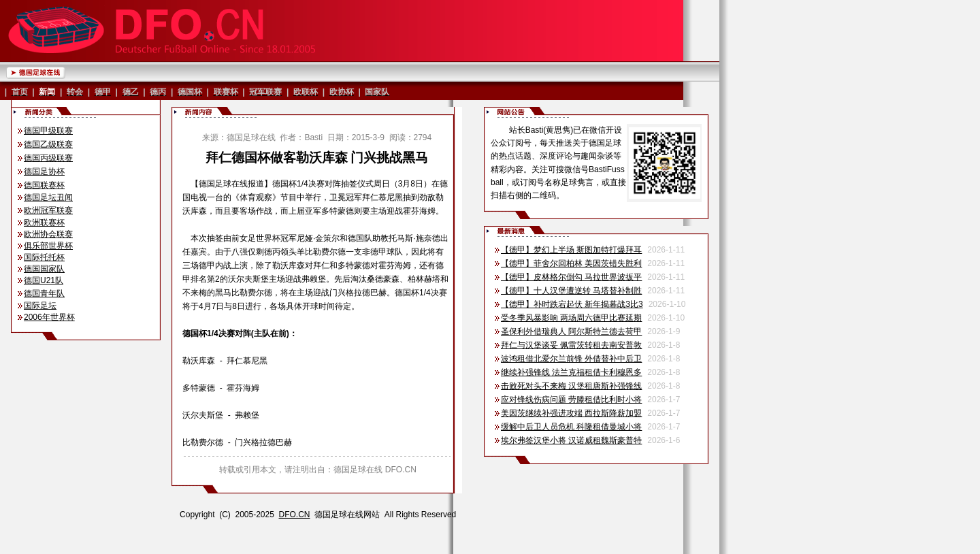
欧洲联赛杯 (44, 223)
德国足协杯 (44, 172)
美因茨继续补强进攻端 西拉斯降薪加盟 (571, 413)
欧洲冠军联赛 (48, 210)
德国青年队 (44, 293)
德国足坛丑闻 (48, 197)
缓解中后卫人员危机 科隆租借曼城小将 (571, 427)
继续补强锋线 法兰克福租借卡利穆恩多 (571, 372)
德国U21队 (44, 280)
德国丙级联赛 (48, 158)
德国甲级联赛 (48, 131)
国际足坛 (40, 306)
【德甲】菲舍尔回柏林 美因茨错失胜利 (571, 263)
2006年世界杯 (49, 317)
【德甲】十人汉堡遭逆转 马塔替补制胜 (571, 291)
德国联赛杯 (44, 185)
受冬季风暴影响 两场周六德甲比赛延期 (571, 318)
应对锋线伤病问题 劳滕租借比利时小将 (571, 400)
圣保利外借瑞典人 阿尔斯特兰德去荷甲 (571, 331)
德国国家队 (44, 269)
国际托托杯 (44, 257)
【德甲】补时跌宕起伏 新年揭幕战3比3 (572, 304)
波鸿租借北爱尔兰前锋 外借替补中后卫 (571, 359)
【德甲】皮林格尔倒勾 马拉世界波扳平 (571, 277)
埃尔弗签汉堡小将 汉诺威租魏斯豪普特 (571, 440)
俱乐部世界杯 (48, 246)
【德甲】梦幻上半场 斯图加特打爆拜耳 (571, 250)
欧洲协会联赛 (48, 234)
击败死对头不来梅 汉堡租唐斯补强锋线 (571, 386)
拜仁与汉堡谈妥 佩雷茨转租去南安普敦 (571, 345)
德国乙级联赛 (48, 144)
